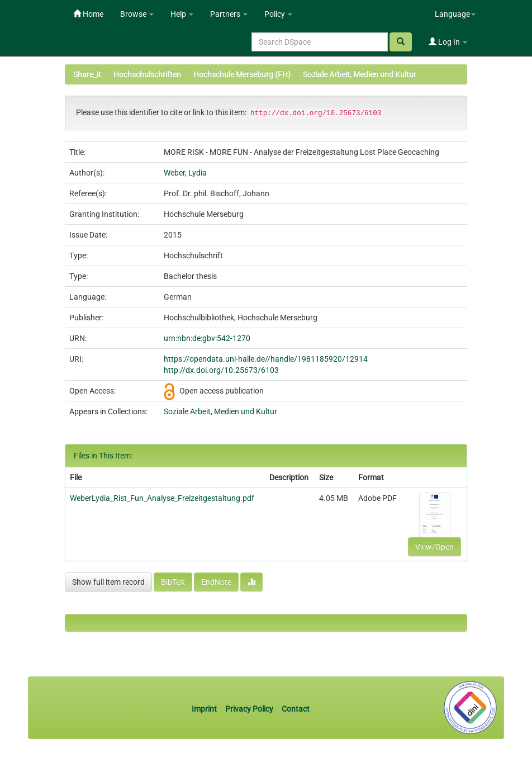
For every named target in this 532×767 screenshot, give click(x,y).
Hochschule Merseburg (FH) (242, 74)
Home (88, 14)
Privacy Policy (249, 709)
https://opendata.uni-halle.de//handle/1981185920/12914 (266, 359)
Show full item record (108, 582)
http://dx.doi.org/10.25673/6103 (221, 370)
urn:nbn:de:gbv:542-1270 (207, 338)
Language (455, 14)
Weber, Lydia (185, 173)
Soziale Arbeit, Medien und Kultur (360, 74)
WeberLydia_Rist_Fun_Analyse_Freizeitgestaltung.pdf (162, 498)
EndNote (216, 582)
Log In (448, 42)
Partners (229, 14)
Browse (137, 14)
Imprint (205, 709)
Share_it (87, 74)
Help (182, 14)
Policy (278, 14)
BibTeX (173, 582)
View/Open (434, 547)
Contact (296, 709)
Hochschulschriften (147, 74)
